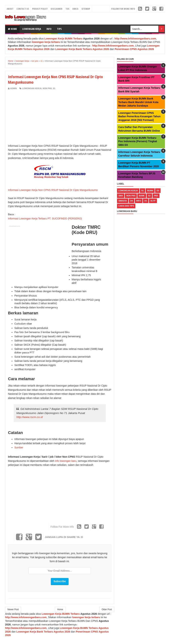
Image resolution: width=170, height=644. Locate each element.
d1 (146, 201)
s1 (54, 88)
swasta (123, 201)
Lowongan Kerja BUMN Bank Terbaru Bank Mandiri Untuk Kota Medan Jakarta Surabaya (138, 102)
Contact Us (23, 9)
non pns (47, 88)
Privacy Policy (40, 9)
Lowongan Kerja (32, 29)
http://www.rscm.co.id (29, 417)
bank (142, 196)
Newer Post (13, 609)
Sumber (19, 447)
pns (156, 196)
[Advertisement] (38, 117)
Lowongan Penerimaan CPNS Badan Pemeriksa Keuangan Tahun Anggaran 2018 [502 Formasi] (139, 116)
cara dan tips (126, 206)
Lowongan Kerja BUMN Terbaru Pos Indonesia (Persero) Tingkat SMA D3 (138, 141)
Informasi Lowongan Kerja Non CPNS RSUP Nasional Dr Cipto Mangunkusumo (53, 190)
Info (49, 29)
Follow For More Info (123, 9)
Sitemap (86, 9)
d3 (158, 191)
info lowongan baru (66, 461)
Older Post (107, 609)
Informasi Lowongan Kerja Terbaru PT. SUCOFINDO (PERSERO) (45, 219)
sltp (153, 201)
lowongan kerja (32, 88)
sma (121, 196)
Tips (59, 29)
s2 (149, 196)
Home (12, 29)
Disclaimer (57, 9)
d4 (132, 201)
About (10, 9)
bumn (150, 191)
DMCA (75, 9)
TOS (67, 9)
